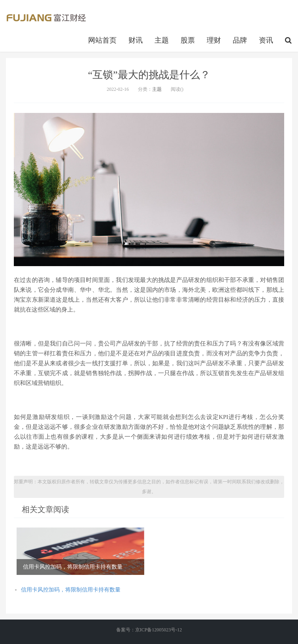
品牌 (240, 40)
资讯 (266, 40)
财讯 (136, 40)
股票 (188, 40)
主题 (162, 40)
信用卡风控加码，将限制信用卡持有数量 (71, 590)
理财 (214, 40)
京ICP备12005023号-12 (159, 630)
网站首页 (102, 40)
